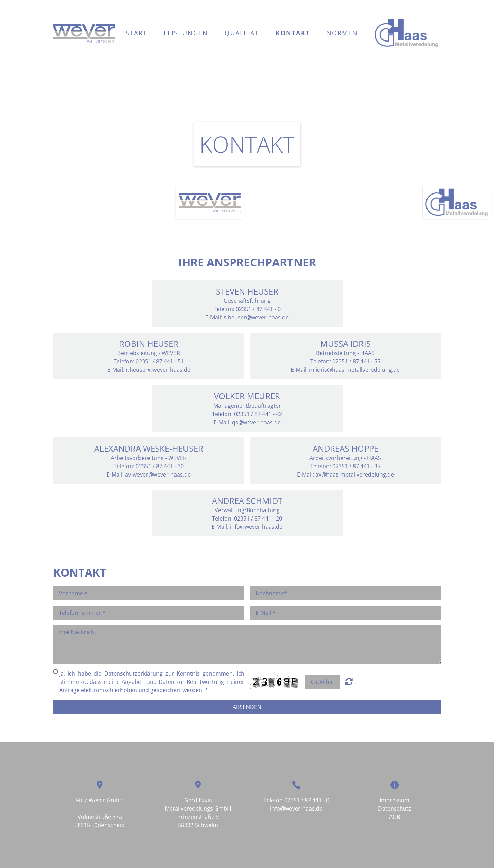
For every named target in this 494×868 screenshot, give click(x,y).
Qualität (242, 33)
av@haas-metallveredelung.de (355, 474)
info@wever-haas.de (256, 527)
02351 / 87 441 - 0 (307, 800)
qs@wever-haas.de (256, 422)
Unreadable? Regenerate (349, 681)
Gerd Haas (198, 800)
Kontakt (293, 33)
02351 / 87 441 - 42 (258, 414)
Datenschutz (395, 808)
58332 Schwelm (198, 825)
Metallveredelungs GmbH (198, 808)
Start (136, 33)
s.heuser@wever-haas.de (256, 317)
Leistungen (186, 33)
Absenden (247, 707)
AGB (395, 817)
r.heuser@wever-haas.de (158, 370)
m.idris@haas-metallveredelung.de (354, 370)
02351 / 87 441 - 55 (356, 361)
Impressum (395, 800)
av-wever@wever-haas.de (158, 474)
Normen (342, 33)
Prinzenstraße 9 (198, 817)
